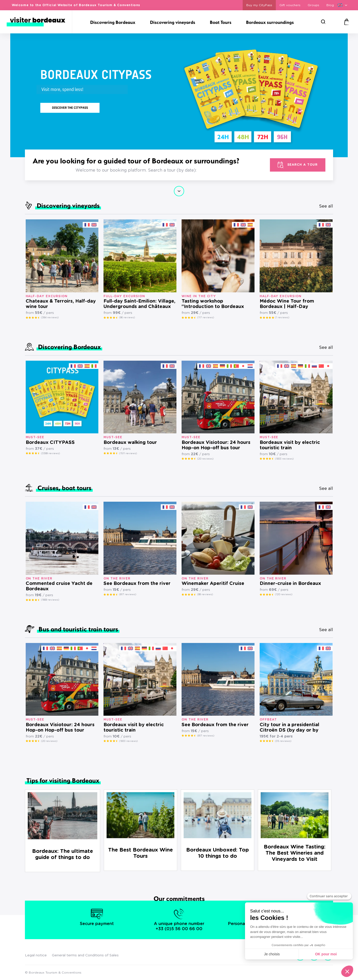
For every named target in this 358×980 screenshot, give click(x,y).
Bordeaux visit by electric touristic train (290, 445)
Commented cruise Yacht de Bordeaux (59, 586)
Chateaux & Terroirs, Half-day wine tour (61, 304)
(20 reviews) (205, 459)
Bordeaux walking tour (130, 443)
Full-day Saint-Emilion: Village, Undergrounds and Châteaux (139, 304)
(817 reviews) (128, 594)
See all (326, 206)
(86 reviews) (127, 318)
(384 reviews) (50, 318)
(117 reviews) (206, 318)
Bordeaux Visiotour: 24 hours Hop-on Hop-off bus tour (216, 445)
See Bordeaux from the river (137, 584)
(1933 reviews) (284, 459)
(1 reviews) (282, 318)
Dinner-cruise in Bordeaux (290, 584)
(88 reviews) (205, 594)
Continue (179, 191)
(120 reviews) (284, 594)
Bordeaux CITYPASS (50, 443)
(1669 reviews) (50, 600)
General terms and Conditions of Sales (85, 955)
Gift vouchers (290, 5)
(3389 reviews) (50, 453)
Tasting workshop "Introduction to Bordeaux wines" (213, 304)
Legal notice (36, 955)
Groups (313, 5)
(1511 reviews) (128, 453)
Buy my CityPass (259, 5)
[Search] (323, 22)
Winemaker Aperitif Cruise (213, 584)
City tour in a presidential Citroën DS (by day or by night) (289, 728)
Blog (330, 5)
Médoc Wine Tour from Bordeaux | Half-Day (287, 304)
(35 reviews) (283, 741)
